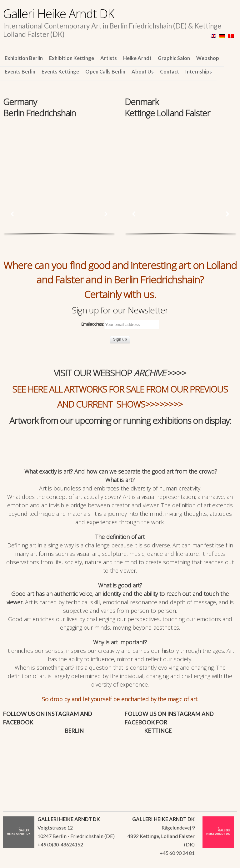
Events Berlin (20, 71)
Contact (170, 71)
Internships (199, 71)
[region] (59, 155)
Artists (109, 58)
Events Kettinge (60, 71)
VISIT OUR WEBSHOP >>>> (120, 373)
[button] (12, 214)
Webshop (208, 58)
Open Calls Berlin (105, 71)
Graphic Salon (174, 58)
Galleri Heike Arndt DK (59, 13)
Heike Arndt (137, 58)
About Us (143, 71)
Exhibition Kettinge (72, 58)
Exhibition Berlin (24, 58)
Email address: (120, 324)
